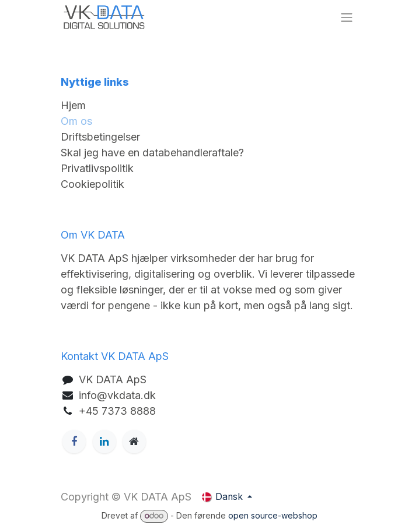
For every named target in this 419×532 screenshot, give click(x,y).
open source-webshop (273, 515)
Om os (76, 121)
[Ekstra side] (134, 442)
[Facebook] (74, 442)
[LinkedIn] (104, 442)
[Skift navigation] (347, 17)
